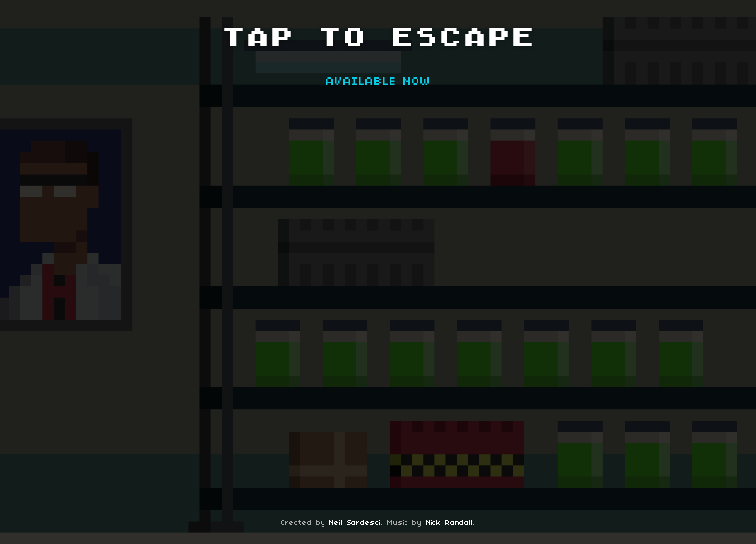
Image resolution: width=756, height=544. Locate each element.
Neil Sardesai (355, 523)
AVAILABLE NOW (378, 82)
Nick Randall (449, 523)
